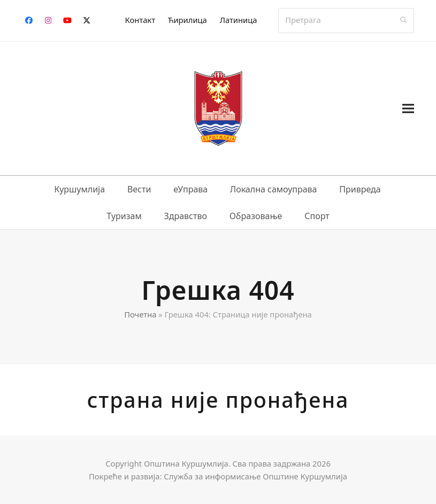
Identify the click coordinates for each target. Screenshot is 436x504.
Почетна (140, 314)
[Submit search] (404, 20)
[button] (408, 108)
